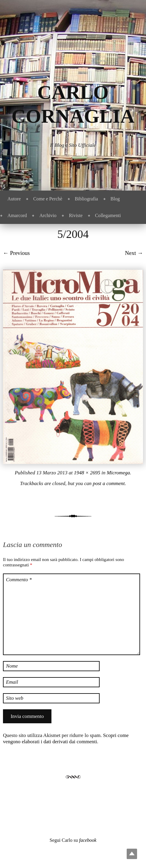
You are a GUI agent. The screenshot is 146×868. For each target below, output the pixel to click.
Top (132, 854)
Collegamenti (108, 215)
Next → (134, 253)
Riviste (76, 215)
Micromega (118, 473)
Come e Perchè (48, 199)
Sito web (15, 698)
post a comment (109, 483)
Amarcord (17, 215)
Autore (14, 199)
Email (12, 682)
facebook (88, 840)
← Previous (16, 253)
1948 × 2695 (87, 473)
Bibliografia (87, 199)
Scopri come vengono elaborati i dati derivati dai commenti (66, 738)
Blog (115, 199)
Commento (19, 580)
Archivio (48, 215)
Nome (12, 666)
